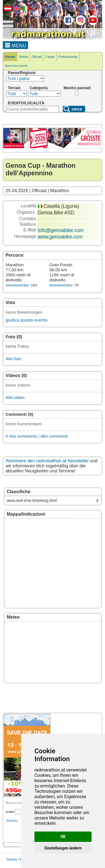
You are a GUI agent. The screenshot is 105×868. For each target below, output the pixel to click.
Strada (23, 57)
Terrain (14, 88)
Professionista (68, 57)
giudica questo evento (26, 320)
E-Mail (10, 812)
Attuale (10, 57)
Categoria (39, 88)
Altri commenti (54, 436)
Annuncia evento (16, 66)
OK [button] (63, 837)
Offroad (37, 57)
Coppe (50, 57)
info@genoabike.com (61, 230)
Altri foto (13, 359)
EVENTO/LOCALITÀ (26, 103)
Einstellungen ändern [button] (63, 848)
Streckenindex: (18, 285)
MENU (16, 45)
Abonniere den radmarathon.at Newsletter (47, 461)
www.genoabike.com (60, 237)
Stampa (12, 859)
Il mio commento (21, 436)
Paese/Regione (22, 73)
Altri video (15, 397)
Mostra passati (77, 88)
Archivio (12, 821)
